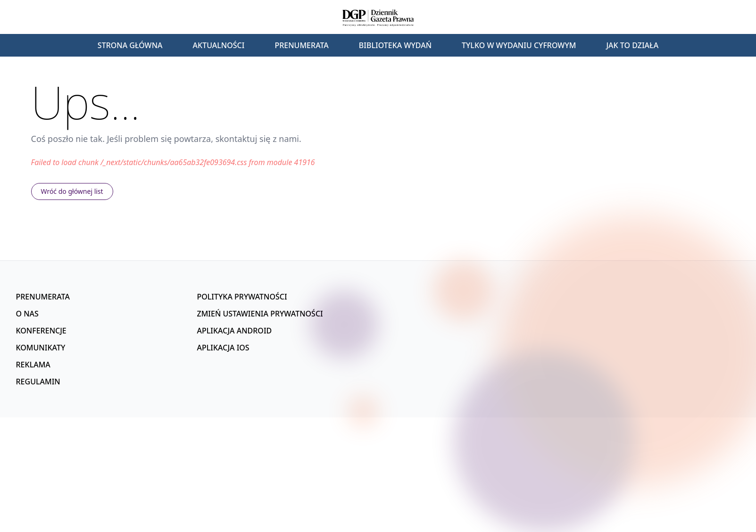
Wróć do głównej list (72, 191)
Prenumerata (301, 45)
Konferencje (41, 331)
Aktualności (219, 45)
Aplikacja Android (235, 331)
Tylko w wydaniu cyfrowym (519, 45)
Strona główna (130, 45)
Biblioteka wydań (395, 45)
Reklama (33, 365)
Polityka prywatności (242, 297)
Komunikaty (41, 348)
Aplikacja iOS (223, 348)
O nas (27, 314)
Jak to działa (632, 45)
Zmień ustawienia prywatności (260, 314)
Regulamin (38, 382)
